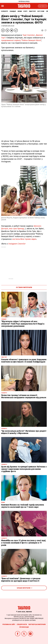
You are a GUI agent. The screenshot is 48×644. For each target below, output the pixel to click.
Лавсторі (32, 11)
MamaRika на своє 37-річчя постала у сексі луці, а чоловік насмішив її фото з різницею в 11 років (24, 543)
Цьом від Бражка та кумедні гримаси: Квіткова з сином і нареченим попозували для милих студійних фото (24, 469)
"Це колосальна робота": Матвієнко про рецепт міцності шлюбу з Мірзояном (24, 432)
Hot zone (41, 11)
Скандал (13, 11)
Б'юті (25, 11)
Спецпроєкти (22, 624)
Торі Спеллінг (29, 35)
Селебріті (4, 11)
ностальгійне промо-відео (24, 239)
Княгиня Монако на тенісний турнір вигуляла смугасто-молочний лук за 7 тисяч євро (23, 506)
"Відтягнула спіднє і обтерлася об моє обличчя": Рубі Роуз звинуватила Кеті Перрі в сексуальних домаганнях (23, 324)
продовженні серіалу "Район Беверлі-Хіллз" (21, 40)
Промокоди (24, 627)
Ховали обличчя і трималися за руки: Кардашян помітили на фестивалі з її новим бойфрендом (24, 361)
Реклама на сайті (9, 624)
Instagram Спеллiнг (17, 244)
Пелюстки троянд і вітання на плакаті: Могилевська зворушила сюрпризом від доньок (24, 396)
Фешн (20, 11)
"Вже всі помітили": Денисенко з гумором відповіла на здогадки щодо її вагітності (21, 580)
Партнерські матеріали (37, 624)
